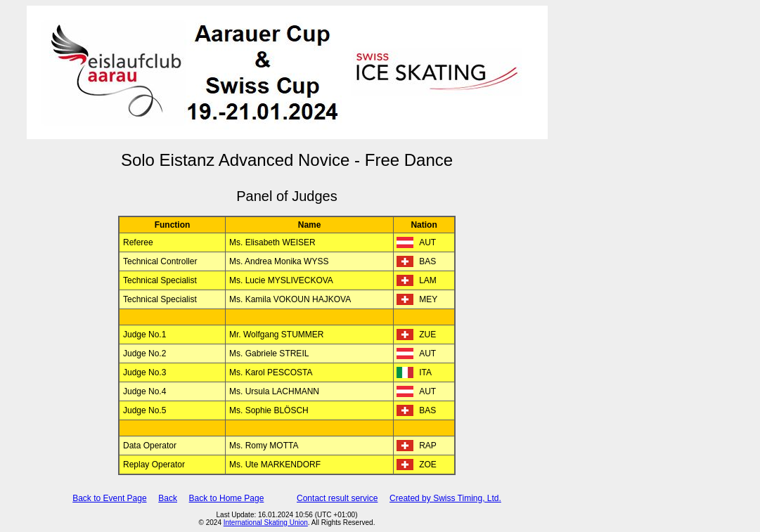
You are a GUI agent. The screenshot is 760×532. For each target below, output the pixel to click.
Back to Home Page (227, 498)
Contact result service (337, 498)
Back (168, 498)
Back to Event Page (109, 498)
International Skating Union (266, 523)
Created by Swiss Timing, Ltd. (445, 498)
